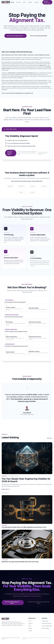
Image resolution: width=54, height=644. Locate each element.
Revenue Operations (47, 623)
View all (50, 439)
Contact (36, 2)
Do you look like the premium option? (14, 317)
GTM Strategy (45, 621)
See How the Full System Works (39, 36)
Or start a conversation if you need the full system (39, 603)
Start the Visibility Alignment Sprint (13, 603)
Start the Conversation (47, 2)
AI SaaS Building (45, 628)
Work (24, 2)
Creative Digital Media (47, 626)
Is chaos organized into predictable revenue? (16, 332)
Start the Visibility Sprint (11, 154)
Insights (30, 2)
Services (18, 2)
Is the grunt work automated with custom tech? (16, 347)
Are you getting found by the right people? (15, 303)
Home (12, 2)
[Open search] (41, 2)
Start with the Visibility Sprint (16, 36)
